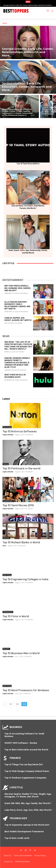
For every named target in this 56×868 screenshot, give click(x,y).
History (6, 464)
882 (11, 704)
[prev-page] (4, 272)
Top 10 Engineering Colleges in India (25, 579)
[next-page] (8, 391)
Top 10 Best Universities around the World (26, 750)
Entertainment (8, 501)
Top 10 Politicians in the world (21, 468)
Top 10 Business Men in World (21, 653)
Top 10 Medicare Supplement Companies (25, 778)
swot (4, 546)
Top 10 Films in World (16, 616)
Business (6, 538)
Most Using (7, 427)
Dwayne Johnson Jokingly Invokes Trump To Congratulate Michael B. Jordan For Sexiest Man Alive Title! (17, 363)
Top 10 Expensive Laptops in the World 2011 (27, 825)
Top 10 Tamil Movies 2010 (18, 505)
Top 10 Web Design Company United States (27, 771)
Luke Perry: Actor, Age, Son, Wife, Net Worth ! (28, 810)
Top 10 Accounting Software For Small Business (24, 735)
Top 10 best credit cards (17, 838)
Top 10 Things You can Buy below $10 (24, 765)
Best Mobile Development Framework (24, 832)
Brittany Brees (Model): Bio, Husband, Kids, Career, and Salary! (18, 288)
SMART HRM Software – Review (21, 743)
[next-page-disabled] (8, 272)
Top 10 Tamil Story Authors (28, 164)
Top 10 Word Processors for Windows (26, 690)
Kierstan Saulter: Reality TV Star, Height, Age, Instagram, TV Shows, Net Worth (28, 795)
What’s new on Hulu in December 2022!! (15, 376)
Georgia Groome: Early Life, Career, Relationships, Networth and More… (28, 5)
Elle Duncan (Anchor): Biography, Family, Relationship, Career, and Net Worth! (17, 305)
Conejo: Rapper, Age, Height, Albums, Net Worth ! (18, 319)
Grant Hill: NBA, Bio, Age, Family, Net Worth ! (28, 803)
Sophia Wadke (8, 435)
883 (17, 704)
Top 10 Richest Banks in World (21, 542)
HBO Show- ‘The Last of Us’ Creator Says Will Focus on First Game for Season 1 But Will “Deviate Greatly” (18, 346)
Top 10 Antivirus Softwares (20, 431)
